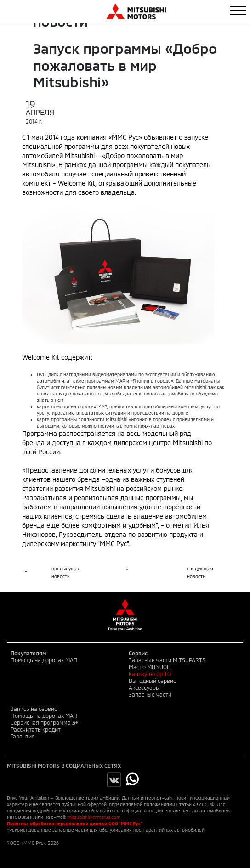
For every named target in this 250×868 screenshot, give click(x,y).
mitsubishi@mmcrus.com (94, 817)
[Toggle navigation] (238, 11)
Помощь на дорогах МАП (44, 660)
